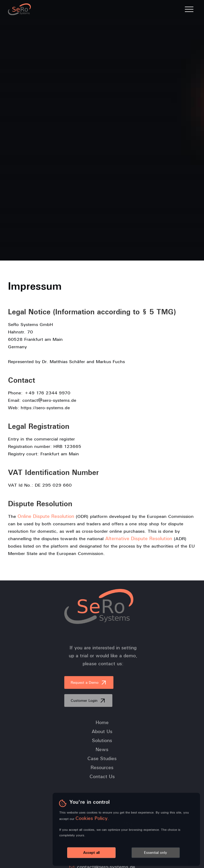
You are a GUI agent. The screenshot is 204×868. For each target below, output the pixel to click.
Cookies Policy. (92, 818)
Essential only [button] (156, 853)
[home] (19, 9)
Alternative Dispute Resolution (139, 538)
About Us (102, 732)
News (102, 750)
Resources (102, 768)
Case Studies (102, 759)
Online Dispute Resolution (46, 516)
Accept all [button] (91, 853)
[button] (189, 9)
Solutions (102, 741)
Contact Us (102, 777)
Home (102, 722)
